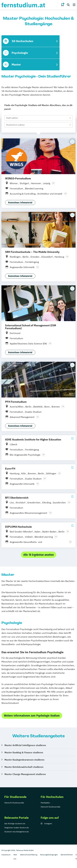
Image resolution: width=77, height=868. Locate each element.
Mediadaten (45, 803)
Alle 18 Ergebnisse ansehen (39, 555)
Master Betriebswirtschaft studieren (24, 767)
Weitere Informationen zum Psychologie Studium (32, 715)
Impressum (6, 855)
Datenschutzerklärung (29, 855)
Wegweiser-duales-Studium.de (17, 828)
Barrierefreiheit (67, 855)
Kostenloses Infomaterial (20, 202)
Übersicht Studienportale (14, 803)
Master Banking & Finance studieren (24, 752)
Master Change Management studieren (25, 774)
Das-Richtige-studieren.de (15, 824)
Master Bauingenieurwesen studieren (24, 760)
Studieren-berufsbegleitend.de (17, 832)
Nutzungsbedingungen (49, 855)
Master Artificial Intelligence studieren (25, 745)
